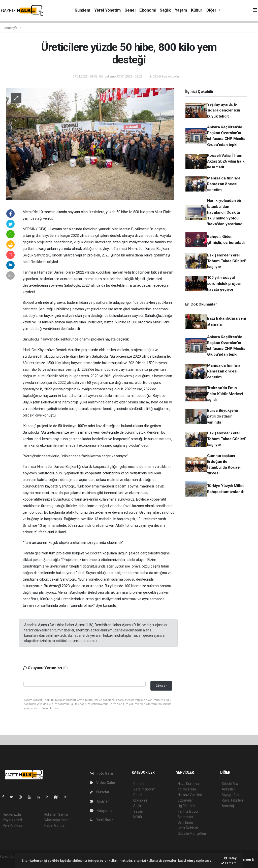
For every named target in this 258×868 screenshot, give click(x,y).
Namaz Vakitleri (190, 795)
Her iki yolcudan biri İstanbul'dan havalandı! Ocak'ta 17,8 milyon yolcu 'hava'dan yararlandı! (226, 212)
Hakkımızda (12, 814)
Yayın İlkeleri (12, 820)
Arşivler (99, 801)
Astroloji (228, 806)
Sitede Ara (230, 784)
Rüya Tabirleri (232, 800)
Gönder (161, 686)
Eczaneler (185, 800)
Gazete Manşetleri (192, 834)
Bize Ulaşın (102, 820)
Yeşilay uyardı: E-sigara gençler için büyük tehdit (224, 110)
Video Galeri (103, 783)
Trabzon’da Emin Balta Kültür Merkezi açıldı (225, 394)
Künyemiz (101, 811)
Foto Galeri (102, 773)
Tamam (229, 863)
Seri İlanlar (186, 822)
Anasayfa (11, 28)
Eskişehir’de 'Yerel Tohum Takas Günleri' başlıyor (227, 261)
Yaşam (181, 10)
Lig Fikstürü (186, 806)
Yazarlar (100, 792)
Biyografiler (231, 795)
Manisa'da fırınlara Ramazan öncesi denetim (224, 184)
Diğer (212, 10)
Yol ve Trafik (187, 789)
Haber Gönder (55, 825)
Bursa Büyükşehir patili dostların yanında (223, 416)
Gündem (82, 10)
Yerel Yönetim (107, 10)
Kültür (197, 10)
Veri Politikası (13, 825)
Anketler (228, 789)
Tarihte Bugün (189, 811)
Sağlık (165, 10)
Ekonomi (148, 10)
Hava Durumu (188, 784)
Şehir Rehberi (188, 828)
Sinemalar (186, 817)
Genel (130, 10)
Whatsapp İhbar (57, 820)
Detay (230, 858)
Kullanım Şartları (57, 814)
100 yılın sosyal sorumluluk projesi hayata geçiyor (224, 284)
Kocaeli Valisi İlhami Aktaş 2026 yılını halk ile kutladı (226, 161)
